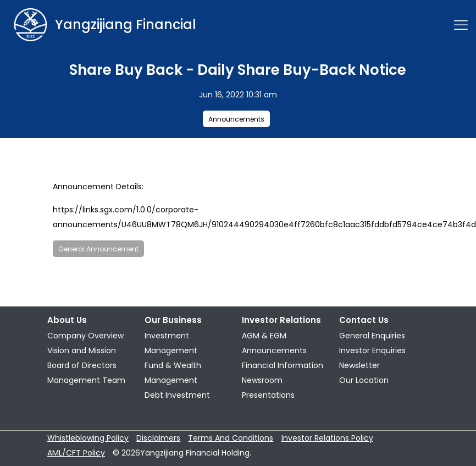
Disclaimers (158, 438)
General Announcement (98, 249)
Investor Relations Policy (327, 438)
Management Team (86, 380)
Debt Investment (177, 395)
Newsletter (359, 365)
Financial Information (283, 365)
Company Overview (85, 336)
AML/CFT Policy (76, 453)
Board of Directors (82, 365)
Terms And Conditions (231, 438)
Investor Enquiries (372, 350)
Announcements (236, 119)
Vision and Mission (82, 350)
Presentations (268, 395)
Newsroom (262, 380)
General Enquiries (372, 336)
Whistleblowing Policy (88, 438)
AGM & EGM (264, 336)
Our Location (364, 380)
